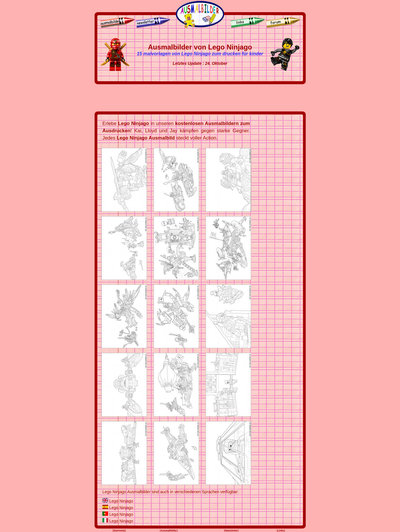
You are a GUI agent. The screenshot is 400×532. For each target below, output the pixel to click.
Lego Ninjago (121, 501)
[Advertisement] (200, 98)
